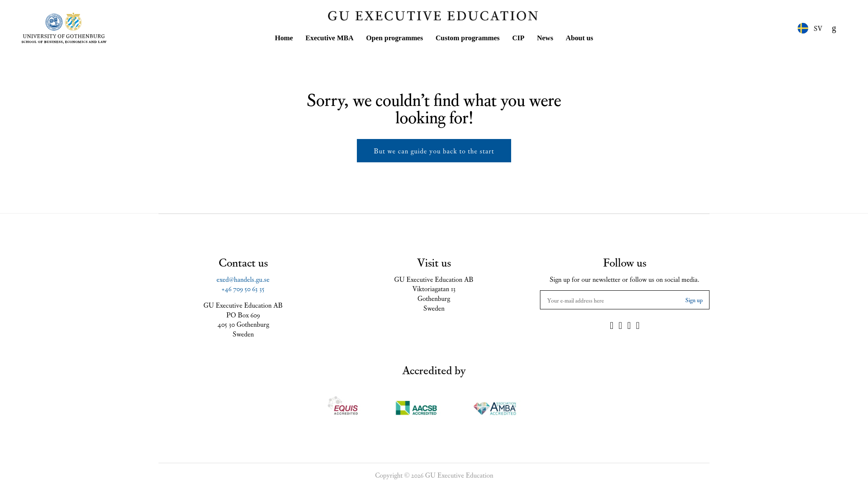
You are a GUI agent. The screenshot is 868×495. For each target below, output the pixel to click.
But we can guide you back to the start (434, 149)
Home (284, 36)
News (545, 36)
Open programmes (395, 36)
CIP (518, 36)
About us (580, 36)
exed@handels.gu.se (243, 277)
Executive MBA (330, 36)
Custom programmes (468, 36)
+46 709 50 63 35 (243, 286)
